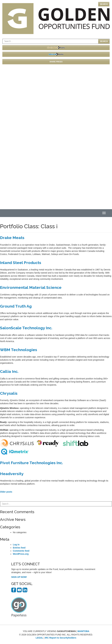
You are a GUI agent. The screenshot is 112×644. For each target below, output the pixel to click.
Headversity (12, 474)
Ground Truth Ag (16, 306)
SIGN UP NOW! (19, 577)
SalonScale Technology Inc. (26, 328)
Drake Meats (12, 238)
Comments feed (21, 551)
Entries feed (19, 548)
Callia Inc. (9, 371)
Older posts (6, 492)
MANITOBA (83, 631)
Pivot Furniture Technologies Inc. (31, 463)
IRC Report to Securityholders (61, 638)
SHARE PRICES (56, 62)
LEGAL (39, 638)
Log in (16, 545)
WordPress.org (21, 554)
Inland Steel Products (21, 263)
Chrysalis (9, 393)
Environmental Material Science (31, 287)
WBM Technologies (19, 350)
